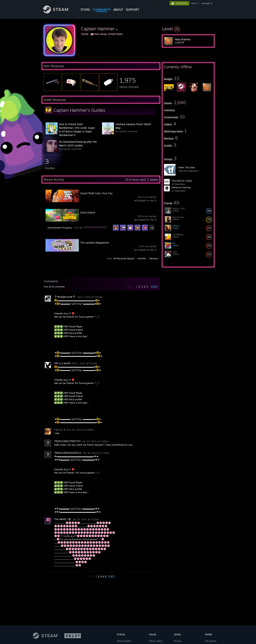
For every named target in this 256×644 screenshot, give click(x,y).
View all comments (54, 287)
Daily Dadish (88, 212)
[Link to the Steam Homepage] (59, 12)
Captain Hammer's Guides (79, 110)
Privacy (178, 641)
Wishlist (142, 258)
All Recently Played (124, 258)
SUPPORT (132, 10)
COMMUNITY (102, 10)
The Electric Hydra (182, 181)
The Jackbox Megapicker (95, 243)
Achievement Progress (60, 228)
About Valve (156, 641)
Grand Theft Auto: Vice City (96, 193)
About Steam (124, 641)
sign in (194, 3)
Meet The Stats (187, 167)
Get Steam (211, 641)
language (206, 3)
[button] (188, 29)
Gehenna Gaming (181, 187)
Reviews (154, 258)
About (118, 10)
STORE (85, 10)
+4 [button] (152, 228)
